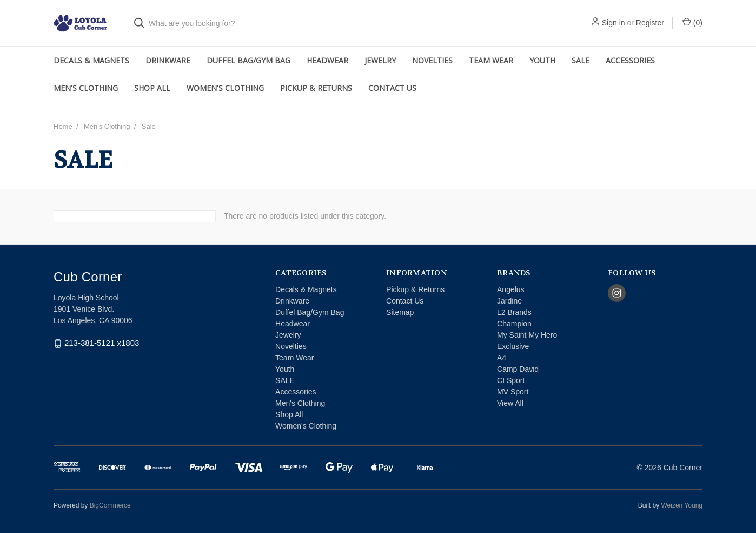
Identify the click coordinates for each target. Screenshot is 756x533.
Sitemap (400, 312)
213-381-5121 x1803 (102, 343)
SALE (581, 60)
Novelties (432, 60)
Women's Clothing (225, 88)
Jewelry (380, 60)
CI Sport (511, 380)
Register (650, 23)
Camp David (518, 369)
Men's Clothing (86, 88)
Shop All (152, 88)
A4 (502, 358)
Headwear (327, 60)
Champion (514, 324)
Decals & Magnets (91, 60)
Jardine (509, 301)
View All (510, 403)
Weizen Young (682, 505)
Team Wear (491, 60)
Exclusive (513, 346)
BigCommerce (110, 505)
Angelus (511, 289)
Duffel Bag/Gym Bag (248, 60)
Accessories (630, 60)
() (692, 22)
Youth (542, 60)
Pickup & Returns (316, 88)
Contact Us (392, 88)
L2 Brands (514, 312)
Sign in (614, 23)
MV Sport (513, 392)
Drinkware (168, 60)
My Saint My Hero (527, 335)
